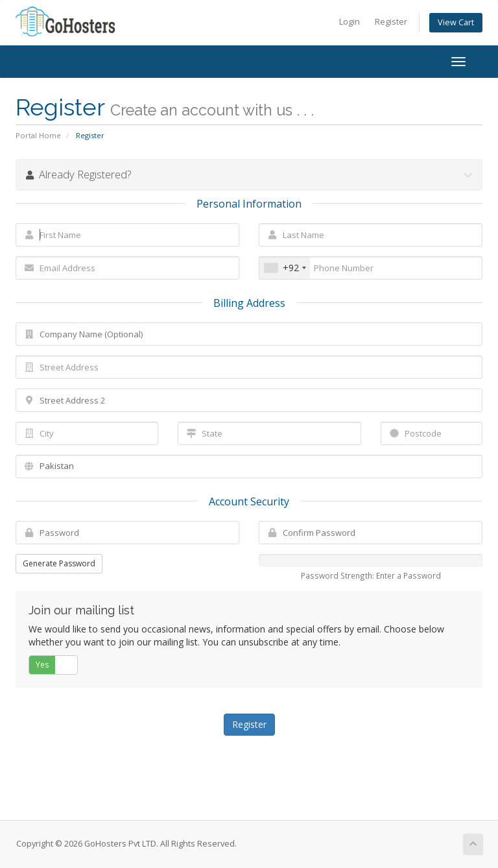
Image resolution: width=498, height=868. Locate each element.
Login (350, 22)
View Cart (456, 22)
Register (391, 22)
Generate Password (59, 563)
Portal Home (38, 135)
